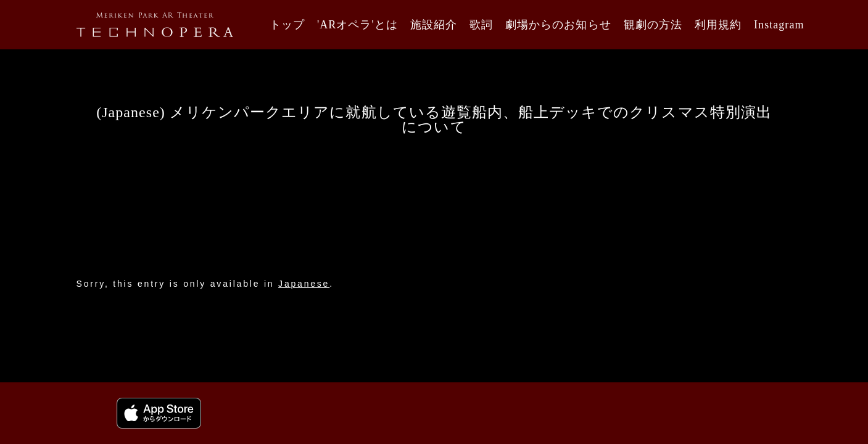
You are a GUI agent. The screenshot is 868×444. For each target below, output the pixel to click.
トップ (287, 25)
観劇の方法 (653, 25)
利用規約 (718, 25)
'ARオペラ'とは (358, 25)
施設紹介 (434, 25)
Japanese (304, 284)
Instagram (779, 25)
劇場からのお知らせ (558, 25)
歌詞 (481, 25)
